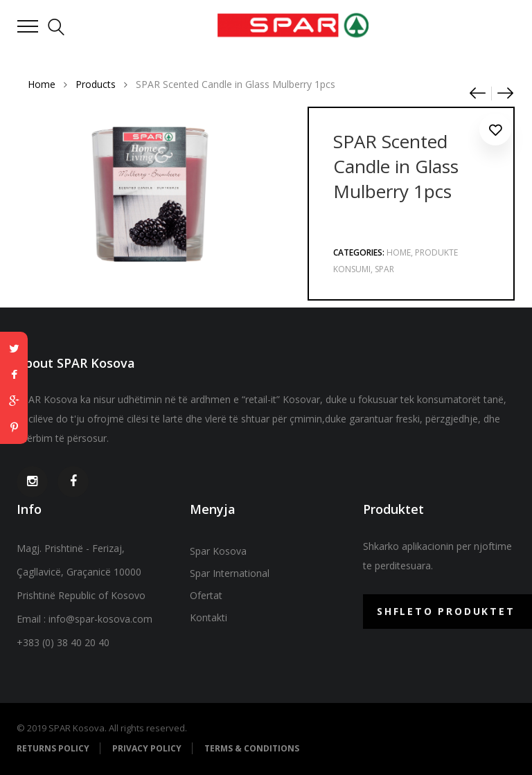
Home (399, 252)
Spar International (230, 573)
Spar (384, 269)
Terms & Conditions (252, 748)
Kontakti (209, 617)
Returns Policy (53, 748)
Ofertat (206, 595)
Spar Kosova (218, 551)
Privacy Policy (147, 748)
